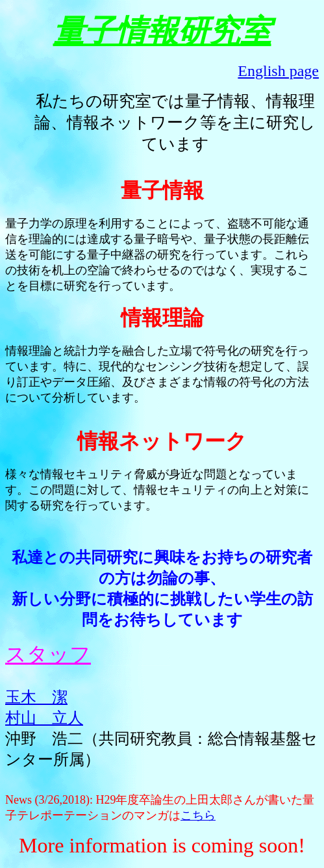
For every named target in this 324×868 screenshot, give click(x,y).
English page (278, 71)
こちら (198, 815)
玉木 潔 (36, 697)
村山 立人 (44, 718)
